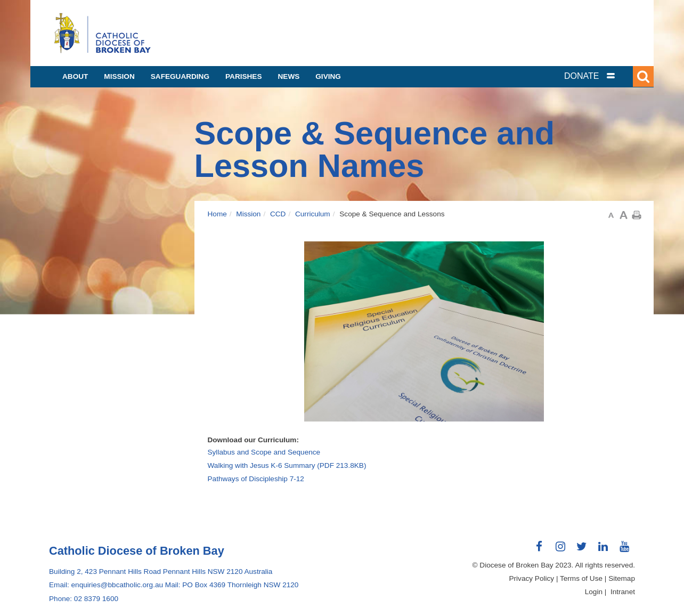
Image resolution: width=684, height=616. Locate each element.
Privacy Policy (532, 578)
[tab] (603, 76)
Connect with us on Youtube (624, 550)
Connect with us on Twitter (582, 550)
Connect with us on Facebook (539, 550)
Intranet (623, 592)
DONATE (581, 76)
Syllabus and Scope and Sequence (264, 452)
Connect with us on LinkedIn (603, 550)
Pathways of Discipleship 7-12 (256, 479)
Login (594, 592)
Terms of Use (581, 578)
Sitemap (622, 578)
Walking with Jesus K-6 (287, 465)
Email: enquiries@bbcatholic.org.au (106, 585)
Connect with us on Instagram (560, 550)
